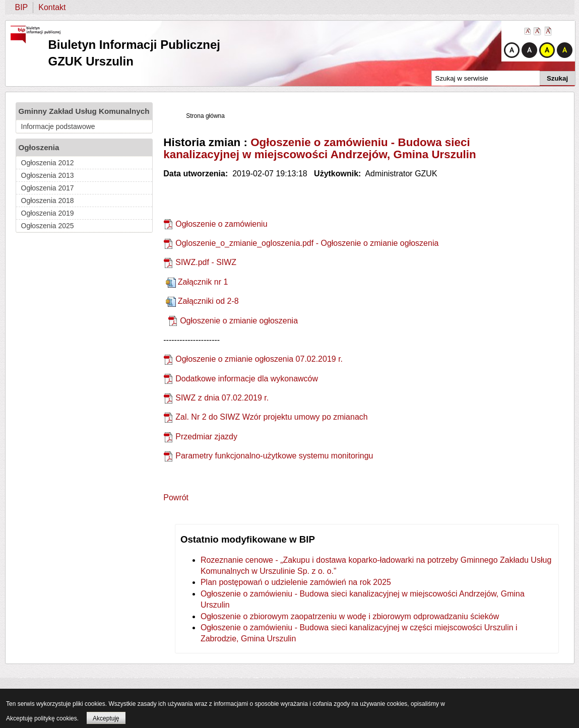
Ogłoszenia (39, 147)
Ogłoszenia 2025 (48, 226)
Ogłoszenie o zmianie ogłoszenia (239, 321)
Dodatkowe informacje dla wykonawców (247, 379)
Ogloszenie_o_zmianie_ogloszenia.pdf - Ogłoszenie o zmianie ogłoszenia (307, 243)
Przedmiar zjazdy (206, 437)
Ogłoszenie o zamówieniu (221, 224)
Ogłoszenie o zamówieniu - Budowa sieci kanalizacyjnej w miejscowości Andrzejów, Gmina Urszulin (320, 148)
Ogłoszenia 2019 (48, 213)
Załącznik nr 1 (203, 282)
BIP (22, 7)
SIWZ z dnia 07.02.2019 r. (222, 398)
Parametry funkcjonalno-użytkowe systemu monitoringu (274, 456)
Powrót (176, 498)
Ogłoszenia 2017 (48, 188)
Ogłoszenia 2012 (48, 163)
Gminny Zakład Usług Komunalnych (84, 111)
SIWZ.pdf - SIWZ (206, 262)
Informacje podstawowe (58, 126)
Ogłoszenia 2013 (48, 175)
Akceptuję (106, 718)
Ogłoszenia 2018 (48, 201)
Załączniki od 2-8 (208, 301)
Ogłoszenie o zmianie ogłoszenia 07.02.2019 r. (259, 359)
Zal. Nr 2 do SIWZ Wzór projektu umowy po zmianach (271, 417)
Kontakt (52, 7)
